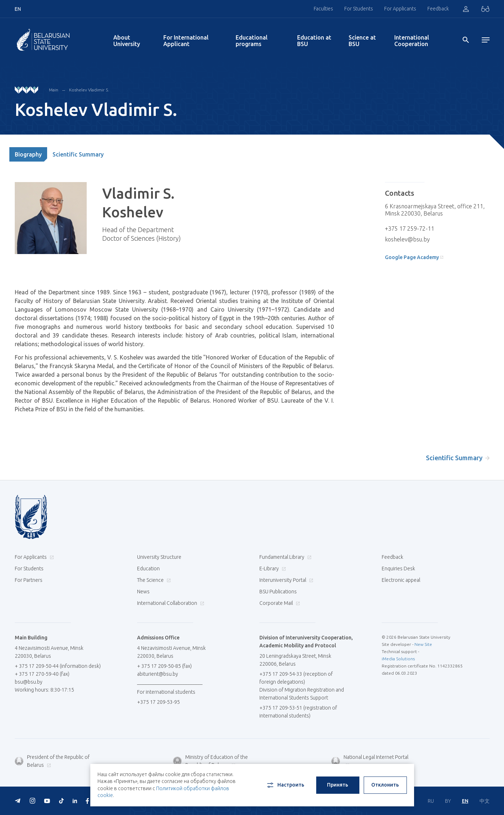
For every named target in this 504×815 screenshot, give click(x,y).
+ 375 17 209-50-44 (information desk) (58, 666)
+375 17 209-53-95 (158, 702)
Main (54, 90)
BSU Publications (278, 592)
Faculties (323, 9)
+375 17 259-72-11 (410, 228)
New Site (423, 644)
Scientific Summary (78, 154)
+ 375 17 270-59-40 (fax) (42, 674)
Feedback (438, 9)
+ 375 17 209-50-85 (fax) (164, 666)
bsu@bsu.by (29, 682)
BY (448, 801)
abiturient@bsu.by (158, 674)
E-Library (272, 569)
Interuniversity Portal (285, 580)
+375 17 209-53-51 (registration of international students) (298, 712)
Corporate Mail (279, 603)
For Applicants (400, 9)
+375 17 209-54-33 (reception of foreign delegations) (296, 678)
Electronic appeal (401, 580)
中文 (485, 801)
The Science (153, 580)
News (143, 592)
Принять (338, 785)
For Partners (29, 580)
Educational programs (252, 41)
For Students (359, 9)
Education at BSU (314, 41)
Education (148, 569)
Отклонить (385, 785)
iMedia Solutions (398, 659)
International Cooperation (412, 41)
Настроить (285, 785)
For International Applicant (186, 41)
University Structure (159, 557)
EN (465, 801)
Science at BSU (362, 41)
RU (431, 801)
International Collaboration (170, 603)
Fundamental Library (285, 557)
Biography (28, 154)
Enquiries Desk (398, 569)
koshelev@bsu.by (407, 239)
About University (127, 41)
